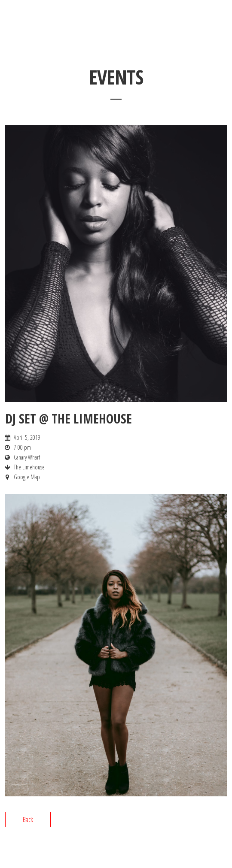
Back (28, 820)
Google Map (27, 477)
